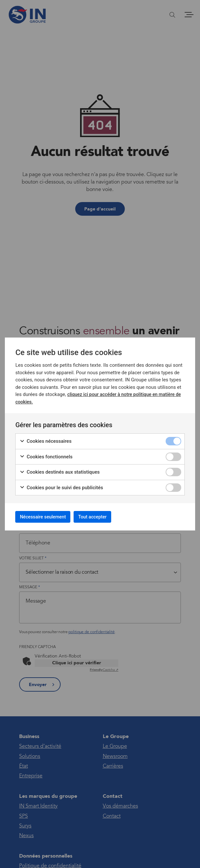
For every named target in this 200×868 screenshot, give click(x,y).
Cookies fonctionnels (46, 455)
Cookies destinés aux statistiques (59, 470)
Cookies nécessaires (45, 439)
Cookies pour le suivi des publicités (61, 486)
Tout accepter (107, 517)
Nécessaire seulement (48, 517)
